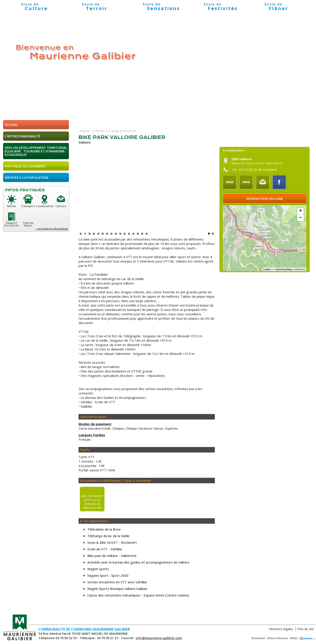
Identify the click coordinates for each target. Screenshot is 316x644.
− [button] (301, 218)
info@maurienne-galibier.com (159, 638)
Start (209, 234)
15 (142, 234)
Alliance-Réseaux (277, 638)
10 (120, 234)
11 (125, 234)
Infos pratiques (25, 190)
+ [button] (301, 211)
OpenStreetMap (284, 269)
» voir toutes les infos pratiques (52, 229)
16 (147, 234)
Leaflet (267, 269)
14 (138, 234)
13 (133, 234)
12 (129, 234)
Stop (213, 234)
